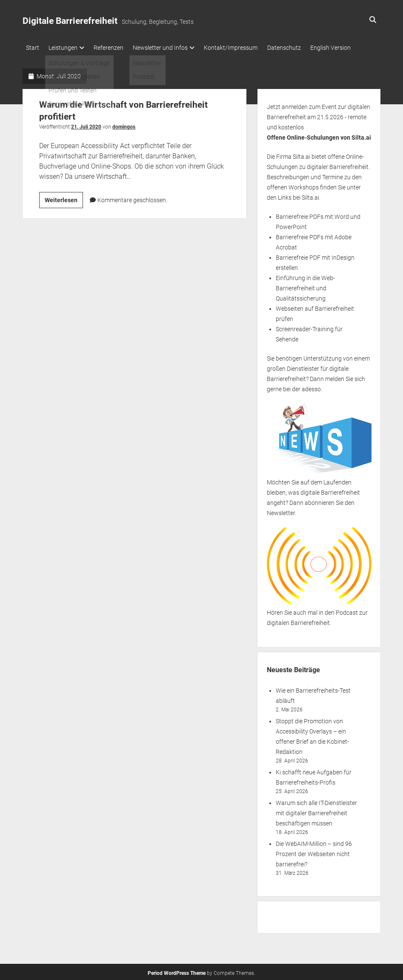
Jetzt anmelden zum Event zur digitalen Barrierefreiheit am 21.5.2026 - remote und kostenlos (319, 115)
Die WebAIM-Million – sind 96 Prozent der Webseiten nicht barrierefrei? (314, 852)
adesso (311, 387)
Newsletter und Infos (170, 48)
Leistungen (66, 48)
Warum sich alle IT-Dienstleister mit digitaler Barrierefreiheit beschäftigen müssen (316, 811)
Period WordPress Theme (177, 971)
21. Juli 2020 (86, 125)
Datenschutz (301, 48)
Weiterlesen (64, 199)
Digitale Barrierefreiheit (70, 21)
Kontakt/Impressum (244, 48)
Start (33, 48)
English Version (350, 48)
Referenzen (115, 48)
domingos (124, 125)
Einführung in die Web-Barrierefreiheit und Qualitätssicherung (305, 286)
